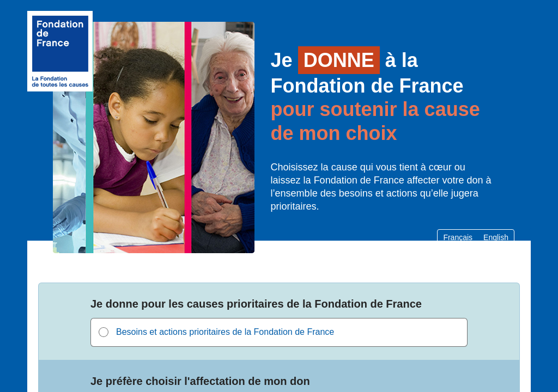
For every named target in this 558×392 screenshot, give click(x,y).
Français (458, 237)
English (496, 237)
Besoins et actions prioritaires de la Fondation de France (225, 332)
